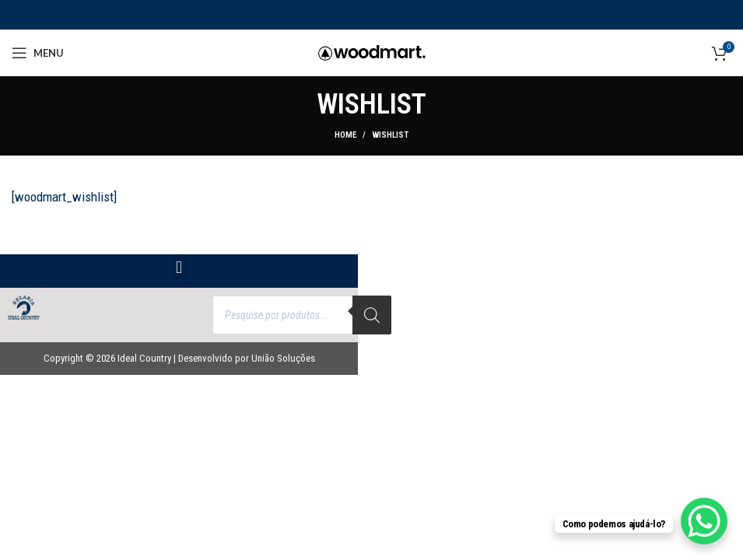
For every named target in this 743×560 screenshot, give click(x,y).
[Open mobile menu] (38, 53)
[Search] (372, 315)
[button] (179, 267)
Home (345, 135)
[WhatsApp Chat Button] (704, 521)
